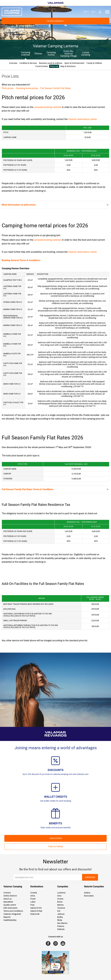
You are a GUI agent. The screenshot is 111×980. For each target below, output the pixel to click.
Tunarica (61, 908)
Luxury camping (86, 54)
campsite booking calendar (48, 107)
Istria (33, 896)
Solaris (87, 893)
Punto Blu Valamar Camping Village (69, 54)
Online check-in (10, 896)
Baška (60, 917)
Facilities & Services (28, 63)
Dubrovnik (35, 914)
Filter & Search (55, 21)
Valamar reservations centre (82, 119)
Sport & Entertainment (74, 63)
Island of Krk (36, 908)
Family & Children (94, 63)
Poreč (33, 899)
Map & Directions (68, 66)
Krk (59, 911)
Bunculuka (89, 896)
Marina (60, 905)
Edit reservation (10, 908)
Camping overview (26, 54)
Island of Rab (36, 911)
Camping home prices (27, 88)
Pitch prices (8, 88)
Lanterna (61, 893)
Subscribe (90, 877)
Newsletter (8, 902)
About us (8, 899)
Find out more (56, 847)
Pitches (38, 54)
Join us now (56, 838)
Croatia (34, 893)
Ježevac (61, 914)
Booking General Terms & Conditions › (21, 260)
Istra (59, 896)
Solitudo (61, 929)
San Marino (62, 923)
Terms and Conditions (13, 911)
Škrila (60, 920)
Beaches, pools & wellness (51, 63)
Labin (33, 902)
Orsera (60, 899)
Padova (61, 926)
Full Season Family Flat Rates (55, 88)
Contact (7, 893)
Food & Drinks (42, 66)
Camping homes (51, 54)
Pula (32, 905)
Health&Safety (10, 920)
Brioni (60, 902)
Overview (13, 63)
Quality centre (10, 905)
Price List (54, 66)
